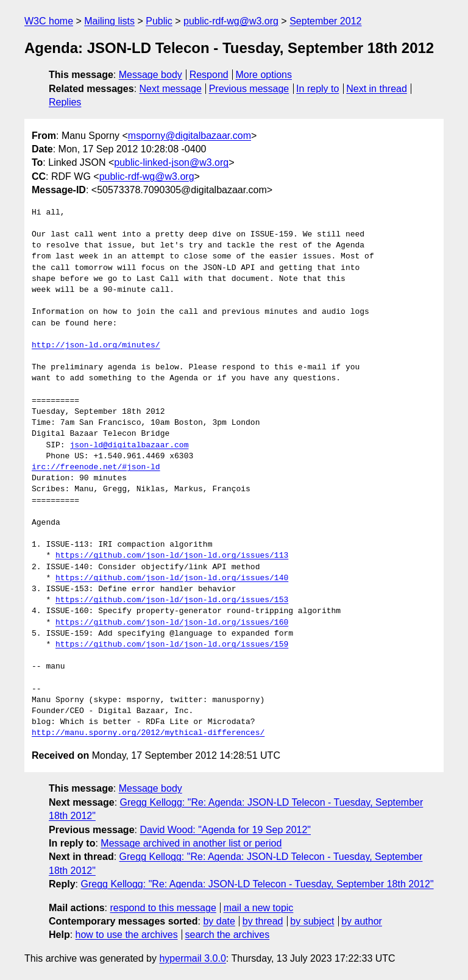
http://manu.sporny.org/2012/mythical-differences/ (148, 733)
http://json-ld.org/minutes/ (96, 346)
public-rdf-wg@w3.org (231, 21)
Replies (65, 102)
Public (159, 21)
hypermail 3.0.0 (192, 958)
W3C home (49, 21)
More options (264, 75)
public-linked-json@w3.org (171, 162)
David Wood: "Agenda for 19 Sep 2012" (225, 830)
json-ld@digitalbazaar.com (129, 446)
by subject (312, 921)
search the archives (228, 935)
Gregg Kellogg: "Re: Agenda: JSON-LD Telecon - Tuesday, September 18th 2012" (257, 884)
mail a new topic (259, 908)
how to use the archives (127, 935)
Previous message (249, 89)
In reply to (317, 89)
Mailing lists (109, 21)
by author (362, 921)
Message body (151, 75)
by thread (263, 921)
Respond (209, 75)
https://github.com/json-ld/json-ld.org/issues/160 (172, 623)
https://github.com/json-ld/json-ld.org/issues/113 (172, 556)
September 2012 (325, 21)
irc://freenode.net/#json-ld (96, 467)
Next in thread (377, 89)
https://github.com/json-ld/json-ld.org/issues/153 (172, 600)
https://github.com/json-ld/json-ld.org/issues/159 (172, 645)
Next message (171, 89)
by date (219, 921)
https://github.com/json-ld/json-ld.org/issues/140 (172, 578)
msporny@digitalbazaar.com (190, 136)
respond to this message (163, 908)
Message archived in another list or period (191, 843)
